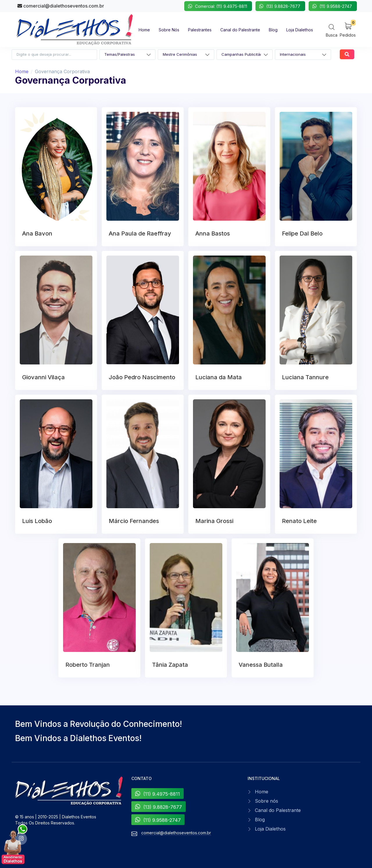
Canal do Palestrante (278, 810)
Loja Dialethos (270, 829)
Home (22, 71)
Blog (260, 820)
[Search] (332, 30)
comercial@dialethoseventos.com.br (61, 6)
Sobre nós (267, 801)
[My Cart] (348, 29)
